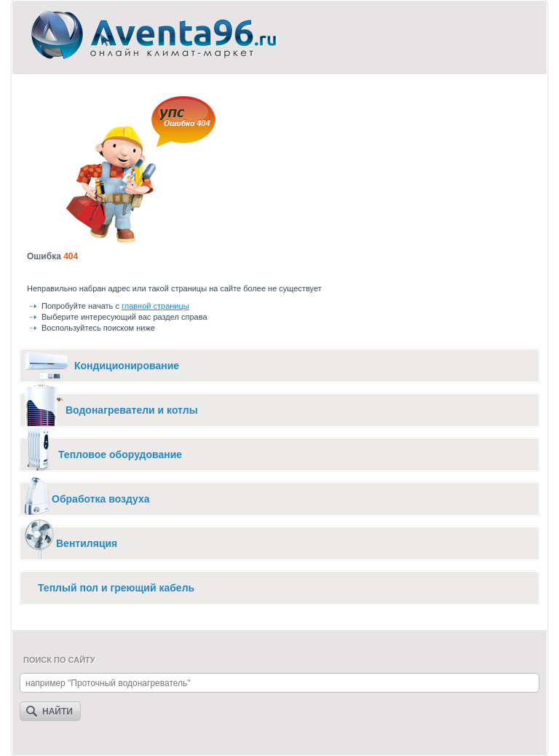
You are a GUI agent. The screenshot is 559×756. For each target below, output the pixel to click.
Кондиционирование (127, 366)
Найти (58, 712)
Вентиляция (87, 543)
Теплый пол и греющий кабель (116, 588)
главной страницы (155, 306)
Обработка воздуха (101, 499)
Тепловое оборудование (120, 454)
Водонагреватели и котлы (132, 410)
